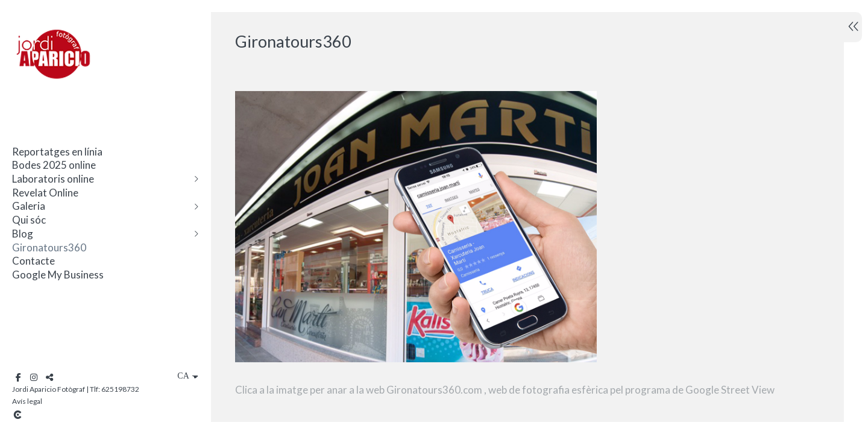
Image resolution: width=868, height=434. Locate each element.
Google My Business (58, 275)
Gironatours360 (49, 247)
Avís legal (27, 401)
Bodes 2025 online (54, 165)
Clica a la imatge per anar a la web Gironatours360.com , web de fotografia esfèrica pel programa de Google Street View (505, 390)
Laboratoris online (53, 179)
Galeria (29, 206)
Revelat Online (45, 193)
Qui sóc (29, 220)
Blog (23, 234)
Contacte (33, 261)
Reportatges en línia (57, 152)
